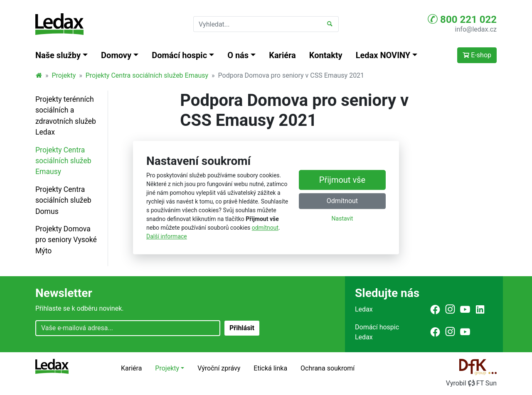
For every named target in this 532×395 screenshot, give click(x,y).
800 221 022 (462, 19)
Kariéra (282, 55)
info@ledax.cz (476, 29)
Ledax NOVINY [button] (383, 55)
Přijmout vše (342, 180)
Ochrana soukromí (328, 368)
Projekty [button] (167, 368)
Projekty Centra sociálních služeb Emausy (147, 75)
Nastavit (342, 218)
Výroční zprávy (219, 368)
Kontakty (326, 55)
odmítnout (265, 228)
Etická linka (270, 368)
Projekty (64, 75)
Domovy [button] (116, 55)
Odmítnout (342, 201)
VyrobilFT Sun (471, 383)
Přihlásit (242, 328)
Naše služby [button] (58, 55)
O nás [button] (238, 55)
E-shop (477, 55)
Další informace (167, 236)
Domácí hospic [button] (179, 55)
